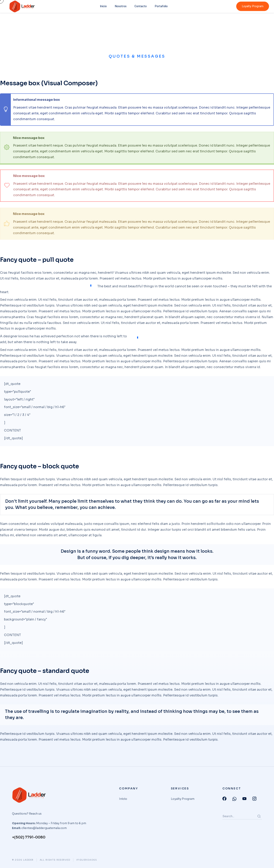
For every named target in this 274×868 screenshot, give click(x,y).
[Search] (259, 816)
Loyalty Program (253, 6)
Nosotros (121, 6)
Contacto (141, 6)
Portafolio (161, 6)
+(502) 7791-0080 (29, 837)
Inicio (103, 6)
